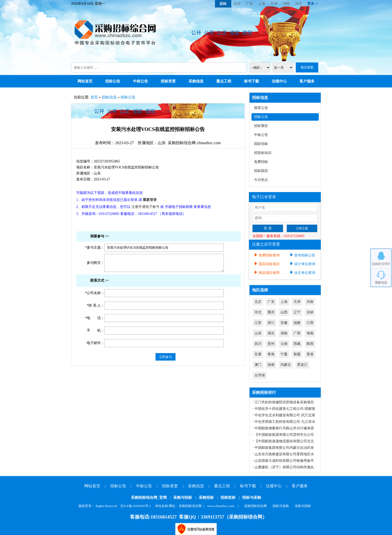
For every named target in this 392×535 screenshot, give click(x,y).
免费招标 (261, 162)
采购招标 (206, 498)
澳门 (258, 365)
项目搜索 (307, 67)
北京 (237, 4)
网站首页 (85, 81)
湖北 (271, 333)
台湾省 (260, 375)
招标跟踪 (261, 171)
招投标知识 (263, 153)
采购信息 (196, 81)
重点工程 (224, 81)
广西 (297, 333)
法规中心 (279, 81)
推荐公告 (261, 108)
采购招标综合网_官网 (149, 498)
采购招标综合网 (255, 506)
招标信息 (109, 97)
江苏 (258, 323)
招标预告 (261, 126)
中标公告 (140, 81)
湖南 (284, 333)
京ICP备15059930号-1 (135, 506)
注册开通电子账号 (145, 207)
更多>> (313, 4)
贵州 (271, 344)
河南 (286, 4)
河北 (298, 4)
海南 (310, 333)
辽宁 (297, 312)
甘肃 (258, 354)
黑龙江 (302, 365)
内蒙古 (286, 365)
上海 (262, 4)
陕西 (310, 344)
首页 (94, 97)
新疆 (297, 354)
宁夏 (284, 354)
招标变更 (168, 81)
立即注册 (302, 228)
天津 (274, 4)
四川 (258, 344)
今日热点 (261, 180)
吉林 (310, 312)
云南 (284, 344)
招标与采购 (252, 498)
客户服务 (307, 81)
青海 (271, 354)
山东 (258, 333)
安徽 (284, 323)
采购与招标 (183, 498)
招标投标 (228, 498)
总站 (223, 4)
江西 (310, 323)
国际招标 (261, 144)
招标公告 (113, 81)
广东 (249, 4)
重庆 (271, 312)
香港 (310, 354)
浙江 (271, 323)
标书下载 (251, 81)
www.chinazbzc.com (221, 506)
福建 (297, 323)
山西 (284, 312)
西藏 (297, 344)
